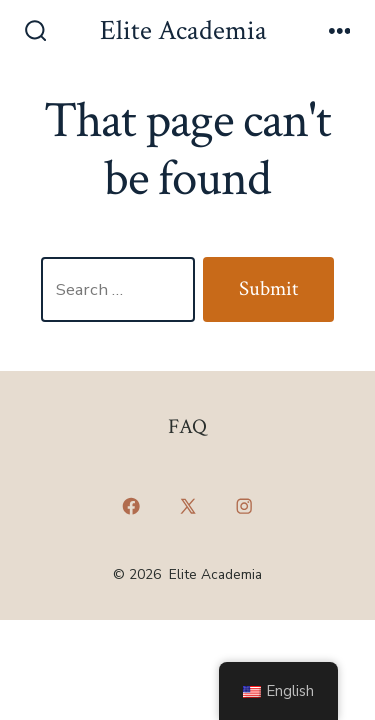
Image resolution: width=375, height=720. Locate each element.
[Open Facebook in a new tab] (131, 507)
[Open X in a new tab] (187, 507)
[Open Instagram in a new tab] (244, 507)
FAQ (187, 426)
